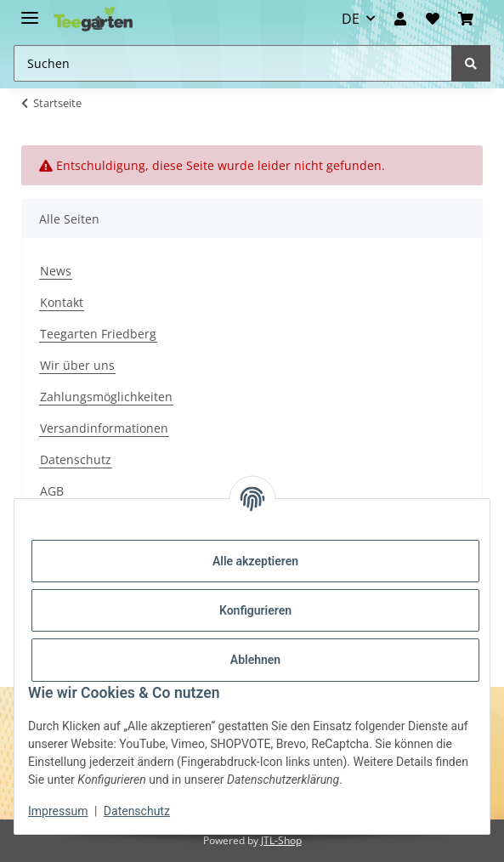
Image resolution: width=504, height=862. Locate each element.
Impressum (58, 811)
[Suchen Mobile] (233, 63)
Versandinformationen (104, 428)
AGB (52, 491)
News (56, 271)
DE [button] (351, 19)
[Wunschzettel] (432, 19)
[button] (400, 19)
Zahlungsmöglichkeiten (106, 397)
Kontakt (62, 302)
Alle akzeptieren (255, 561)
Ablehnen (255, 660)
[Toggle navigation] (30, 11)
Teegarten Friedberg (98, 334)
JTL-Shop (281, 840)
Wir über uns (77, 365)
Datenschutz (76, 459)
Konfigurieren (255, 610)
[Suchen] (471, 63)
